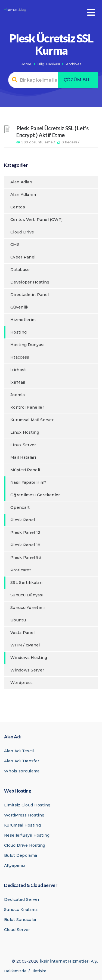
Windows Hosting (29, 658)
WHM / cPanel (25, 645)
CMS (15, 245)
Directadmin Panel (30, 295)
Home (26, 64)
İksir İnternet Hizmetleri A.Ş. (69, 961)
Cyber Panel (23, 257)
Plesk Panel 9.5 (26, 557)
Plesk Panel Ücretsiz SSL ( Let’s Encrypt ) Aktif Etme (52, 132)
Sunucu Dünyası (27, 595)
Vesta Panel (22, 633)
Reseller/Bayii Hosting (27, 835)
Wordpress (22, 683)
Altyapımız (15, 865)
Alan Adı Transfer (22, 761)
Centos (18, 207)
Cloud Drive (22, 232)
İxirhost (18, 370)
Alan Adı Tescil (19, 751)
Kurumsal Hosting (22, 825)
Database (20, 270)
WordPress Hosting (24, 815)
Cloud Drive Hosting (25, 845)
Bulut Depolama (21, 855)
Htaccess (20, 357)
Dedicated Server (22, 899)
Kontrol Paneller (27, 407)
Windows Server (27, 670)
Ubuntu (18, 620)
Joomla (18, 395)
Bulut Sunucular (20, 920)
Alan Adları (21, 182)
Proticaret (21, 570)
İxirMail (18, 382)
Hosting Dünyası (27, 345)
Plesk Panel (23, 520)
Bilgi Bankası (49, 64)
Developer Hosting (30, 282)
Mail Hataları (23, 457)
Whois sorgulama (22, 771)
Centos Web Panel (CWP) (37, 220)
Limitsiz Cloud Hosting (27, 805)
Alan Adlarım (23, 195)
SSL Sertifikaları (26, 583)
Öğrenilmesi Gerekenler (35, 495)
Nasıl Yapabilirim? (28, 482)
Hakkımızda (15, 971)
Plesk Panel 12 (25, 532)
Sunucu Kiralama (21, 910)
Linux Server (23, 445)
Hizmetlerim (23, 320)
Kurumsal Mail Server (32, 420)
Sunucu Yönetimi (28, 608)
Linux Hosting (25, 432)
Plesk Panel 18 (25, 545)
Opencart (20, 507)
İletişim (39, 971)
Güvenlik (19, 307)
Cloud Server (17, 930)
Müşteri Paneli (25, 470)
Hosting (18, 332)
